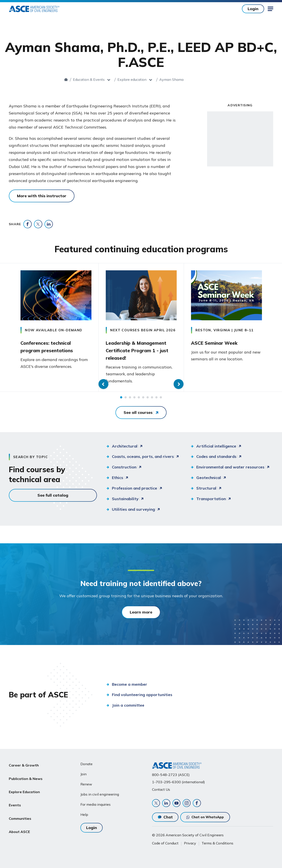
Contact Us (161, 787)
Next (275, 329)
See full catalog (53, 497)
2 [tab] (126, 400)
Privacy (190, 843)
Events (15, 793)
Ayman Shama (189, 79)
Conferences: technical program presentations (52, 346)
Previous (7, 329)
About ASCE (19, 815)
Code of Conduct (165, 843)
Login (253, 9)
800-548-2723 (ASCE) (171, 773)
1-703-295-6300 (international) (178, 780)
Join (83, 772)
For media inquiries (96, 802)
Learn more (141, 615)
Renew (86, 782)
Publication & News (26, 772)
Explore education (149, 79)
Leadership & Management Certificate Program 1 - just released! (141, 351)
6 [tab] (143, 400)
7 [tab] (148, 400)
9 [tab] (156, 400)
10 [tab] (161, 400)
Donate (86, 762)
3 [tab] (130, 400)
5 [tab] (139, 400)
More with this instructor (42, 196)
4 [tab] (134, 400)
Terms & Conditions (217, 843)
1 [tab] (121, 400)
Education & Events (106, 79)
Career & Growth (24, 762)
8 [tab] (152, 400)
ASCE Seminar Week (219, 342)
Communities (20, 804)
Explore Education (24, 783)
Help (84, 812)
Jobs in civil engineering (100, 792)
